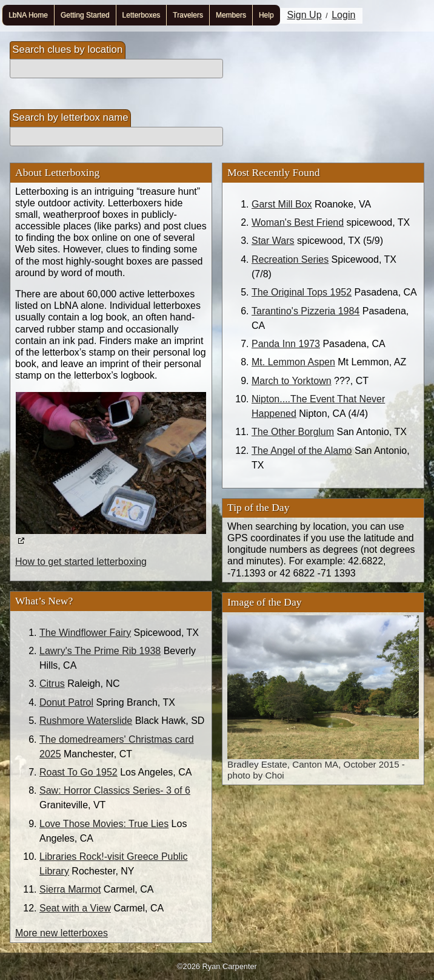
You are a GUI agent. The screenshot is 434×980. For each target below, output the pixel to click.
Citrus (52, 684)
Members (231, 15)
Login (343, 15)
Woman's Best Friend (298, 222)
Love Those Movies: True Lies (104, 824)
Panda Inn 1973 (286, 344)
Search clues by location (67, 49)
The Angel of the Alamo (302, 451)
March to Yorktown (292, 381)
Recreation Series (290, 259)
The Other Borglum (293, 432)
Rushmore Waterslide (86, 721)
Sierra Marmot (70, 889)
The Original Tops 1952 (302, 292)
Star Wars (273, 241)
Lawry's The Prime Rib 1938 (100, 651)
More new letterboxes (62, 933)
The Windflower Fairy (85, 633)
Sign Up (305, 15)
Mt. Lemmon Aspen (293, 362)
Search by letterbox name (70, 117)
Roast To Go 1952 (78, 772)
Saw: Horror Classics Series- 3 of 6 (115, 790)
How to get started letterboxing (81, 562)
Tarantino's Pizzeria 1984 (305, 311)
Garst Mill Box (282, 204)
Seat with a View (75, 908)
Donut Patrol (66, 702)
